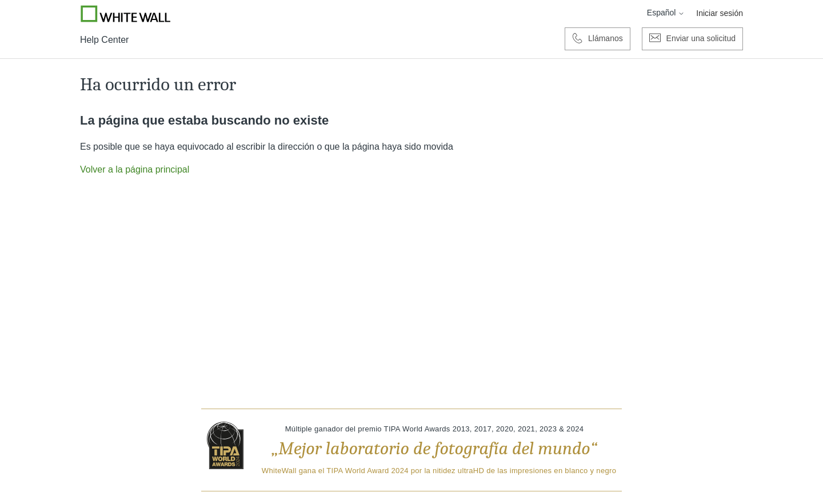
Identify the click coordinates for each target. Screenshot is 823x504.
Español (666, 13)
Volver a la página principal (135, 169)
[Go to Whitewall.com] (126, 14)
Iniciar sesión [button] (720, 13)
